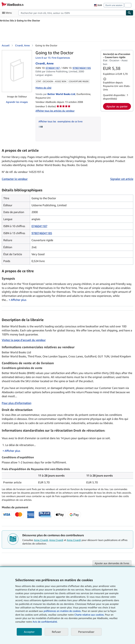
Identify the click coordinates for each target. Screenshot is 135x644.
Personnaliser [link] (86, 632)
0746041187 (53, 68)
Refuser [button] (56, 632)
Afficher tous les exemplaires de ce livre (60, 121)
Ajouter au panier (117, 106)
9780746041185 (42, 233)
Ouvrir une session (114, 5)
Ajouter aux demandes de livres (112, 563)
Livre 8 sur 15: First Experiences (53, 58)
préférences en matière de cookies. (62, 611)
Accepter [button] (29, 632)
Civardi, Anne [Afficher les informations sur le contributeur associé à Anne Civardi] (22, 45)
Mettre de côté (43, 88)
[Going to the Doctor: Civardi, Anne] (17, 71)
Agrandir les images (17, 102)
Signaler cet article (122, 179)
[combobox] (72, 13)
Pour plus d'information (17, 403)
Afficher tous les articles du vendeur (55, 111)
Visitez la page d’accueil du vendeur (24, 340)
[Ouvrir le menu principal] (8, 13)
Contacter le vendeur (15, 179)
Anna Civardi (56, 540)
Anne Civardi (41, 540)
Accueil (6, 45)
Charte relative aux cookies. (90, 615)
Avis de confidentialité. (45, 622)
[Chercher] (130, 13)
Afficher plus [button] (19, 300)
